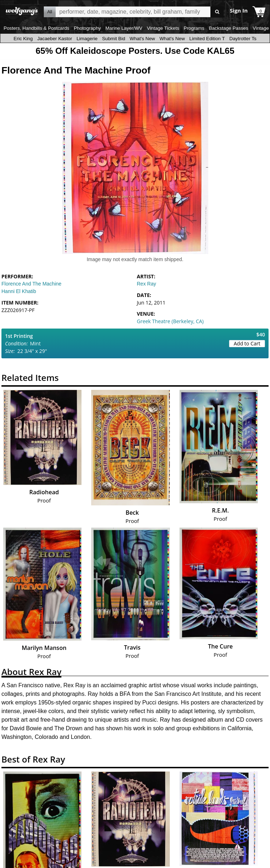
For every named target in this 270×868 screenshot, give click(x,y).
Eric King (23, 39)
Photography (87, 28)
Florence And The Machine (31, 284)
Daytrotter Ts (243, 39)
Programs (194, 28)
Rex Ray (146, 284)
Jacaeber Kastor (55, 39)
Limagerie (87, 39)
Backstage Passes (229, 28)
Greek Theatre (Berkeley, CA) (170, 321)
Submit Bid (113, 39)
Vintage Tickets (163, 28)
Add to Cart (247, 343)
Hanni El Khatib (19, 291)
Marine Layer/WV (124, 28)
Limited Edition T (207, 39)
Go (217, 12)
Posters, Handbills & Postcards (36, 28)
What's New (142, 39)
